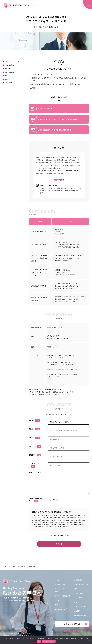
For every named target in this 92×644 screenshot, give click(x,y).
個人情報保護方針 (80, 615)
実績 (76, 589)
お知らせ (77, 602)
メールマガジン (80, 606)
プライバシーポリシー (14, 635)
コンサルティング (61, 609)
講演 (56, 605)
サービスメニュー (61, 589)
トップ (57, 580)
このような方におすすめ (12, 62)
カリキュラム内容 (10, 72)
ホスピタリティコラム (82, 584)
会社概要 (77, 611)
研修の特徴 (8, 69)
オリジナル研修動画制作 (63, 596)
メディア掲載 (79, 593)
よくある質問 (79, 598)
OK (39, 641)
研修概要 (7, 79)
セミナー (58, 600)
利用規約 (24, 635)
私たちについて (60, 584)
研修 (56, 591)
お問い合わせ (8, 83)
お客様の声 (78, 580)
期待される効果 (9, 65)
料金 (6, 76)
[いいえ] (90, 640)
